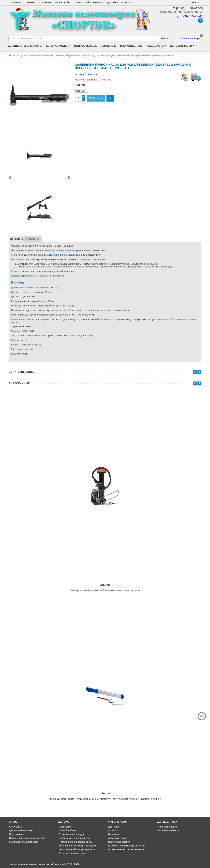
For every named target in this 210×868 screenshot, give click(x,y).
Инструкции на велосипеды (74, 838)
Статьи (78, 2)
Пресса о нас (16, 834)
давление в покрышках (62, 255)
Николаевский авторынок (23, 842)
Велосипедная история (72, 853)
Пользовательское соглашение (126, 849)
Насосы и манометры (41, 55)
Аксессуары (156, 46)
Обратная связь (95, 2)
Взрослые (108, 46)
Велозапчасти (182, 46)
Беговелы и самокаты (25, 46)
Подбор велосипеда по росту (75, 842)
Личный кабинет (68, 830)
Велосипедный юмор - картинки (77, 849)
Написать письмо (167, 827)
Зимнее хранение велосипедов (27, 838)
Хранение (29, 2)
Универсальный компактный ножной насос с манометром (105, 590)
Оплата (125, 2)
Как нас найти (62, 2)
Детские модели (58, 46)
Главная (15, 2)
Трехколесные (131, 46)
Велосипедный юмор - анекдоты (77, 846)
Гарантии (113, 834)
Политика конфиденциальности (126, 846)
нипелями (100, 259)
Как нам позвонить (168, 830)
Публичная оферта (119, 842)
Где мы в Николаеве (21, 830)
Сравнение (65, 827)
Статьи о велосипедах (71, 834)
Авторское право (117, 838)
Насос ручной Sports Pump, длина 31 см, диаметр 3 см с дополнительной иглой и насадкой (105, 799)
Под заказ (96, 98)
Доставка (112, 2)
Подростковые (86, 46)
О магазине (45, 2)
